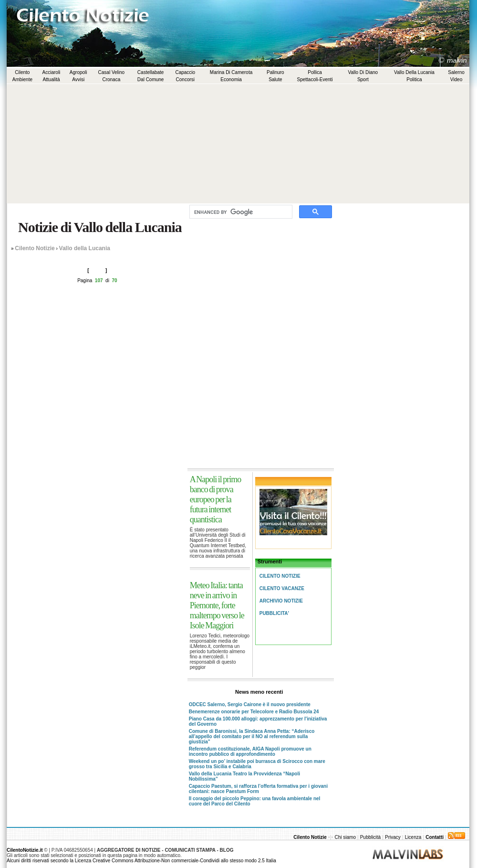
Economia (231, 79)
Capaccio (185, 72)
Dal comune (151, 79)
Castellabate (151, 72)
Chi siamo (346, 837)
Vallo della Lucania (414, 72)
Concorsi (185, 79)
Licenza (413, 837)
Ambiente (22, 79)
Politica (414, 79)
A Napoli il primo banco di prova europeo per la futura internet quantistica (216, 499)
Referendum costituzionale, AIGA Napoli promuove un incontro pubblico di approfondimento (250, 752)
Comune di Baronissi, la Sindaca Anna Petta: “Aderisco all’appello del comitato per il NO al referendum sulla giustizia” (252, 736)
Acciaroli (52, 72)
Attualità (51, 79)
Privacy (393, 837)
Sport (363, 79)
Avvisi (78, 79)
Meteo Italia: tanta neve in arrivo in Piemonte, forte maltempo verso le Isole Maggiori (217, 605)
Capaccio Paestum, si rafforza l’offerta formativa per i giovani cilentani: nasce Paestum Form (258, 789)
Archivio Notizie (281, 601)
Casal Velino (112, 72)
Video (456, 79)
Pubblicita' (274, 613)
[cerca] (240, 212)
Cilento (22, 72)
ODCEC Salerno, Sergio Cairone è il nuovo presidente (250, 704)
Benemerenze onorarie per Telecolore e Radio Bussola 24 (254, 712)
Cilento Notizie (35, 248)
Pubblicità (370, 837)
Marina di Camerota (231, 72)
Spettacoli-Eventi (315, 79)
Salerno (456, 72)
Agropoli (78, 72)
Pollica (315, 72)
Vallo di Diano (363, 72)
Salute (275, 79)
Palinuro (275, 72)
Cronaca (111, 79)
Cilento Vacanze (282, 588)
